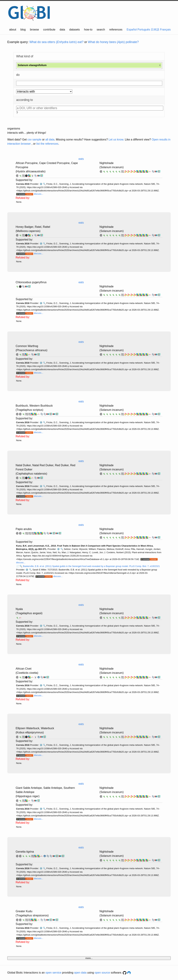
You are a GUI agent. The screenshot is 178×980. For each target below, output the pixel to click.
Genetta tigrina (25, 852)
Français (165, 30)
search (101, 30)
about (13, 30)
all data (50, 140)
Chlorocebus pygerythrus (31, 282)
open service (53, 973)
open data (80, 973)
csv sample (34, 140)
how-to (88, 30)
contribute (49, 30)
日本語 (155, 30)
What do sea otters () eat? (56, 42)
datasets (75, 30)
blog (23, 30)
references (116, 30)
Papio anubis (24, 529)
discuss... (39, 194)
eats (81, 159)
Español (132, 30)
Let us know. (116, 140)
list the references (47, 144)
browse (34, 30)
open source (102, 973)
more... (89, 958)
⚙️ (41, 184)
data (62, 30)
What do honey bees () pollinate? (113, 42)
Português (144, 30)
